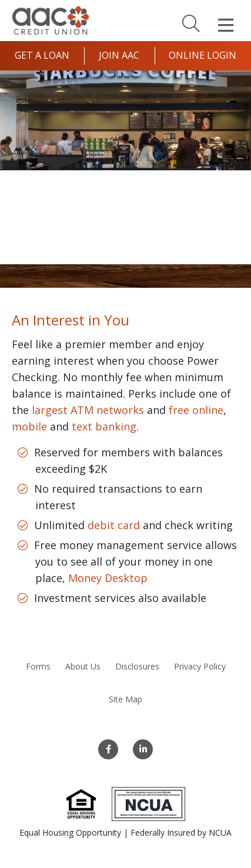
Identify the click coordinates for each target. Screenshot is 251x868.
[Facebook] (108, 749)
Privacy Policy (200, 666)
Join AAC (119, 55)
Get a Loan (42, 55)
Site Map (125, 699)
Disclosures (137, 666)
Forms (38, 666)
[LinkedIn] (143, 749)
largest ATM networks (88, 410)
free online (196, 410)
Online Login (203, 55)
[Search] (191, 23)
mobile (29, 426)
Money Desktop (108, 578)
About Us (83, 666)
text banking (104, 426)
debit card (114, 525)
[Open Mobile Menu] (226, 25)
